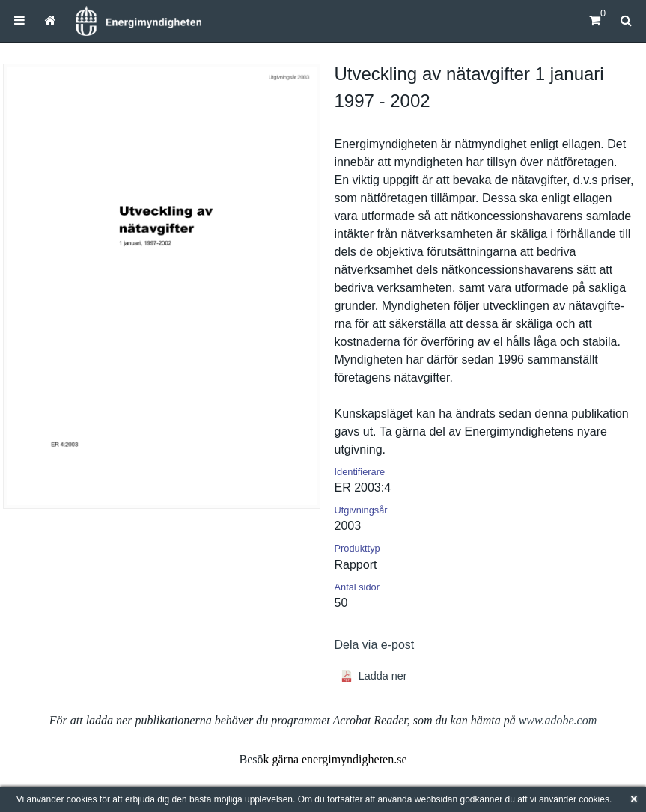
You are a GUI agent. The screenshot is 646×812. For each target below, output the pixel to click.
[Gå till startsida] (51, 21)
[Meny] (19, 21)
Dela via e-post (375, 645)
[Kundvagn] (595, 21)
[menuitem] (19, 21)
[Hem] (138, 21)
